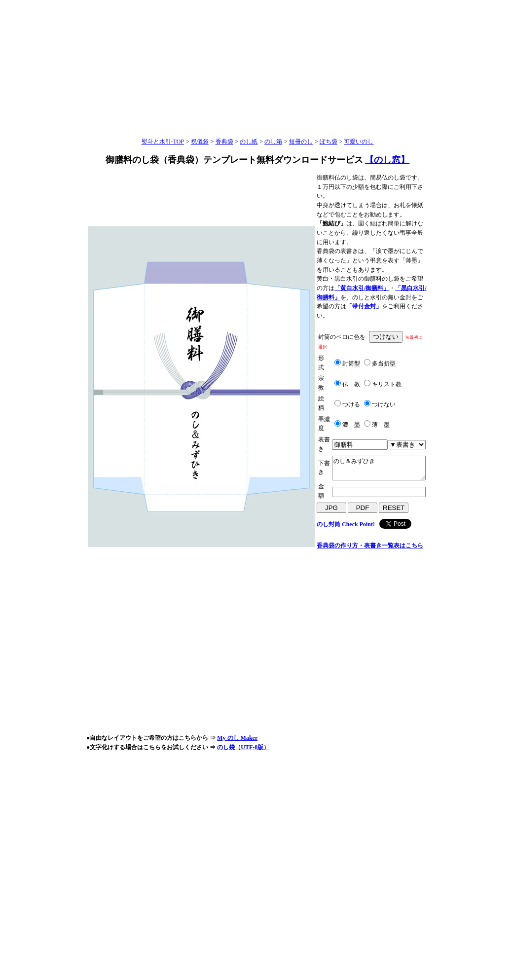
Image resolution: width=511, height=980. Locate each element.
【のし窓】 (387, 160)
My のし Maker (237, 738)
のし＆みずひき (379, 468)
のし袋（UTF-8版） (243, 747)
